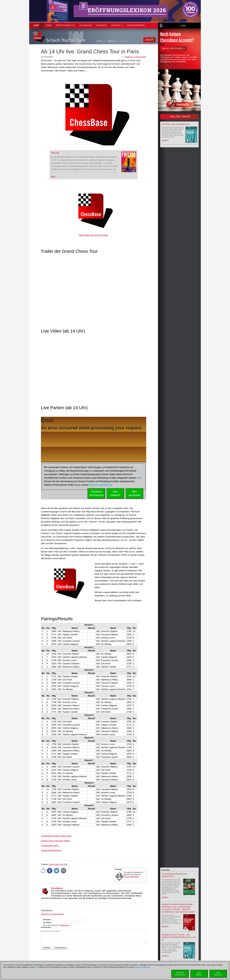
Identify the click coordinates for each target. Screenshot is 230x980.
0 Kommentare (140, 57)
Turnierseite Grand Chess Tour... (57, 836)
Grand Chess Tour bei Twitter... (56, 841)
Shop (36, 25)
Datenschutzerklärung (142, 967)
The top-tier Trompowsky (176, 124)
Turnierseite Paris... (50, 845)
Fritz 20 (55, 153)
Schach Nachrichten (66, 40)
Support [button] (117, 25)
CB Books (101, 25)
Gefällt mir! (129, 57)
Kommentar (46, 927)
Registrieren (65, 925)
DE (118, 41)
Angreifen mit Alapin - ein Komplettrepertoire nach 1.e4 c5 (179, 937)
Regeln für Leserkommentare (52, 914)
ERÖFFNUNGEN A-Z (66, 25)
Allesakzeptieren (218, 974)
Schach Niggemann (132, 877)
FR (127, 41)
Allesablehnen (199, 974)
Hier (37, 967)
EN (121, 41)
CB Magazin (86, 25)
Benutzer (47, 920)
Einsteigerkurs (136, 25)
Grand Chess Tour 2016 (58, 864)
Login (183, 26)
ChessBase (57, 888)
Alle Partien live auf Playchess (94, 235)
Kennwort (47, 923)
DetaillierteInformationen (180, 974)
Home (49, 25)
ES (124, 41)
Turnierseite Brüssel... (52, 850)
